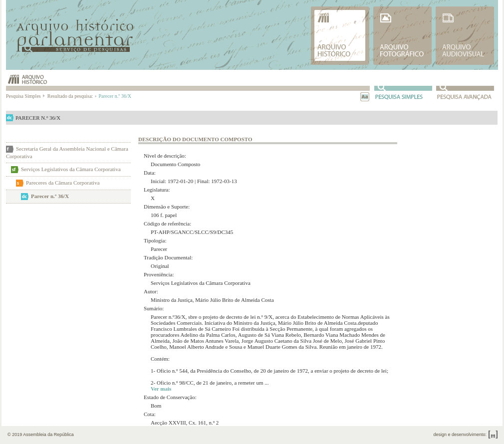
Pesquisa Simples (26, 96)
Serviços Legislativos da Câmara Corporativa (71, 169)
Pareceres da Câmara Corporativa (63, 183)
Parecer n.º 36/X (50, 196)
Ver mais (161, 389)
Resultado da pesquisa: (72, 96)
